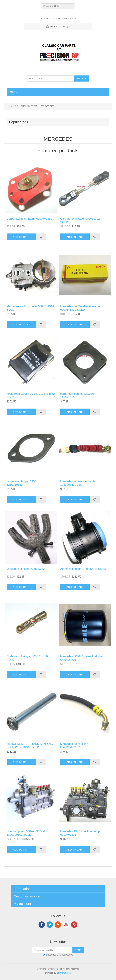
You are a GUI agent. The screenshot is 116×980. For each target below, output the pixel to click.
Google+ (74, 925)
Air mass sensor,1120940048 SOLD (83, 569)
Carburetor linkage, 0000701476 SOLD (27, 658)
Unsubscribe (67, 955)
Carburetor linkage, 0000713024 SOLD (81, 220)
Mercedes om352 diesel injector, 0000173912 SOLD (81, 308)
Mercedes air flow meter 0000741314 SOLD (30, 308)
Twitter (50, 925)
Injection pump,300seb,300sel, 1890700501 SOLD (26, 833)
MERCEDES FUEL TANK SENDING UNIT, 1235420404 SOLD (30, 746)
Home (10, 106)
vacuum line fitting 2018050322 (26, 569)
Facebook (42, 925)
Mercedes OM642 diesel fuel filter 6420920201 (82, 658)
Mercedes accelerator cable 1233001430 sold (78, 483)
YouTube (66, 925)
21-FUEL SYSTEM (27, 106)
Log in (57, 19)
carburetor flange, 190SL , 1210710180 (23, 483)
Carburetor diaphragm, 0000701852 (29, 219)
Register (45, 19)
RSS (58, 925)
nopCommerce (64, 973)
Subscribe (51, 955)
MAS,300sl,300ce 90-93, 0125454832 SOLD (31, 395)
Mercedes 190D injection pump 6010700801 (80, 833)
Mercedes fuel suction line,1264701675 (74, 746)
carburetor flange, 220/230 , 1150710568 (78, 395)
